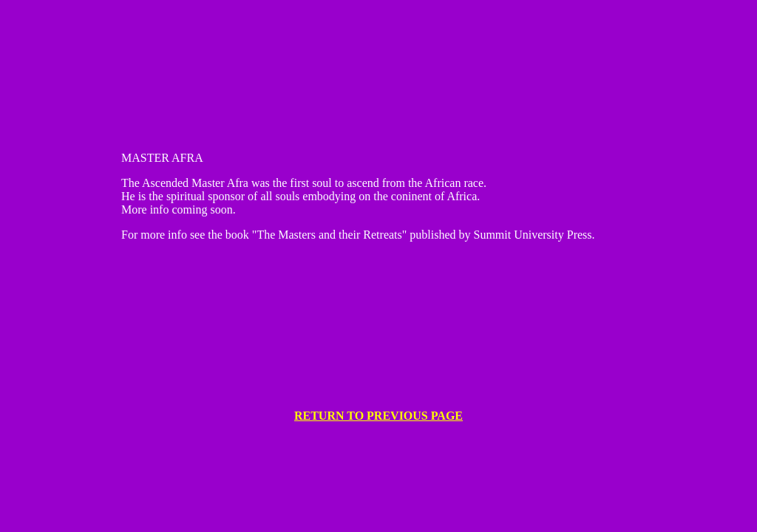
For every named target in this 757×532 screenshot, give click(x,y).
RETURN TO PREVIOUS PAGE (378, 416)
